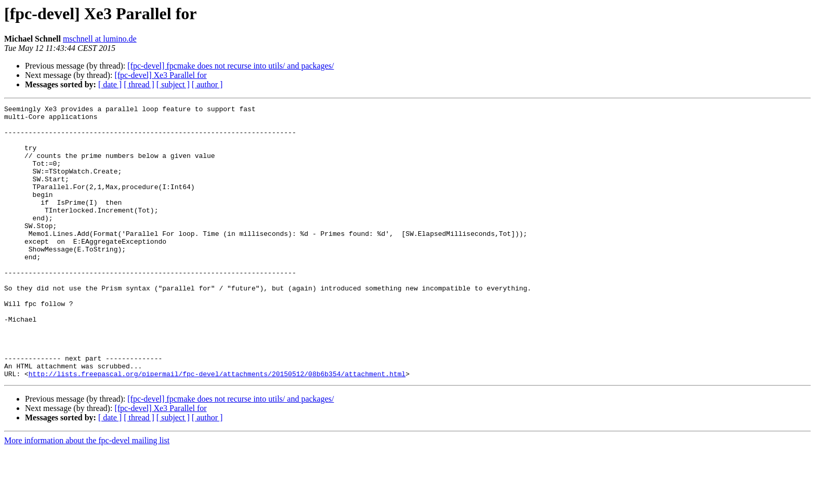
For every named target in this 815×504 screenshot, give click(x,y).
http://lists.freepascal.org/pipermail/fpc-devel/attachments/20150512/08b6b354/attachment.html (217, 428)
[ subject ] (173, 84)
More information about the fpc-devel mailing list (87, 495)
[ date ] (110, 84)
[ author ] (207, 84)
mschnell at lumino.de (100, 39)
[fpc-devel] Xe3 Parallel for (160, 75)
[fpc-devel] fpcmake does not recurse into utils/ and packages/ (231, 66)
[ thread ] (139, 84)
